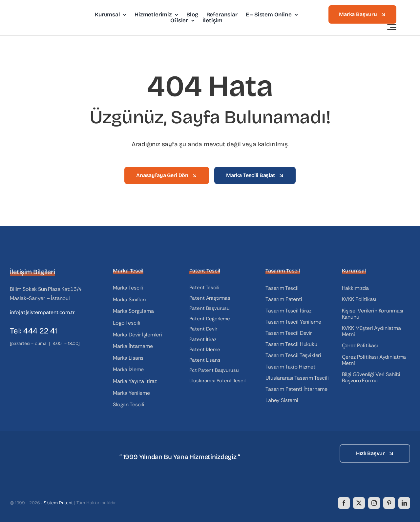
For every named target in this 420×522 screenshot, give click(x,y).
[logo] (47, 11)
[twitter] (359, 503)
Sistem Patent (58, 503)
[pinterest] (389, 503)
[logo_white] (43, 447)
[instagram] (374, 503)
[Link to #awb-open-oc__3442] (392, 27)
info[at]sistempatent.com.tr (42, 312)
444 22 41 (40, 331)
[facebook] (344, 503)
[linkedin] (404, 503)
